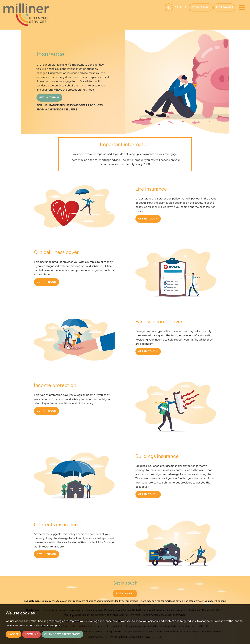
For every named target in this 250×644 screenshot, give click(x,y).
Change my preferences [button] (62, 634)
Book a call (201, 7)
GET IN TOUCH (49, 97)
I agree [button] (13, 634)
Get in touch (148, 219)
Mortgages (225, 7)
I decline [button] (31, 634)
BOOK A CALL (125, 593)
